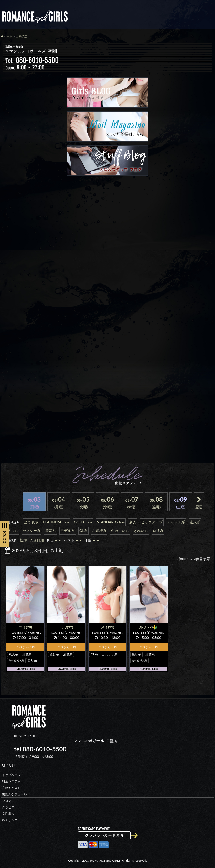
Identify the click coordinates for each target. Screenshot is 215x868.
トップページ (11, 775)
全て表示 (31, 522)
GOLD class (83, 522)
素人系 (195, 522)
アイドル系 (176, 522)
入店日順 (37, 540)
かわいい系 (120, 530)
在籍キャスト (11, 788)
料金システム (11, 781)
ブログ (7, 800)
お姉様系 (99, 530)
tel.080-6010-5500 (40, 749)
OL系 (83, 530)
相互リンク (10, 820)
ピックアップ (152, 522)
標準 (24, 540)
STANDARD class (111, 522)
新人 (133, 522)
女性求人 (8, 814)
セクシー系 (31, 530)
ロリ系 (158, 530)
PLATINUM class (56, 522)
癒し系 (13, 530)
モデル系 (68, 530)
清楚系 (50, 530)
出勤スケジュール (14, 794)
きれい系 (141, 530)
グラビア (8, 807)
